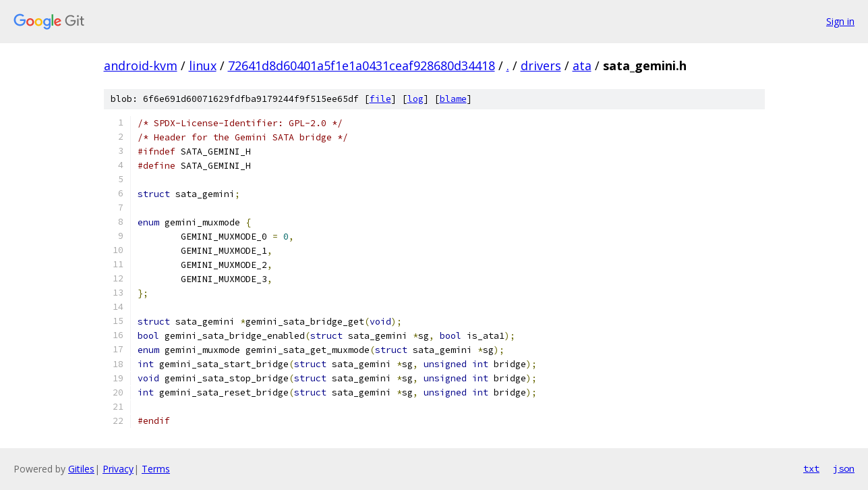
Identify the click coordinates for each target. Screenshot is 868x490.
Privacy (118, 469)
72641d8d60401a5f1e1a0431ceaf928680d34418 (361, 65)
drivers (541, 65)
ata (582, 65)
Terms (156, 469)
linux (203, 65)
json (844, 468)
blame (453, 99)
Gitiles (81, 469)
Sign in (840, 21)
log (415, 99)
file (380, 99)
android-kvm (141, 65)
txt (811, 468)
